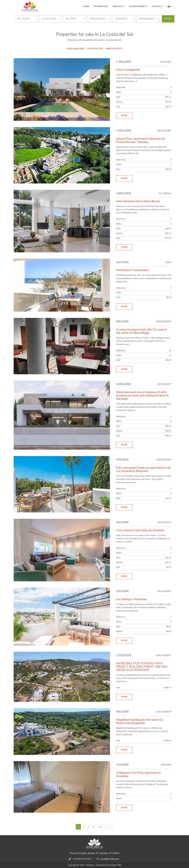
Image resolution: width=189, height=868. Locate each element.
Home (86, 6)
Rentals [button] (118, 6)
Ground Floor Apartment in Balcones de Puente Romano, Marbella (140, 140)
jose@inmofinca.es (110, 859)
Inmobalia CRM (114, 865)
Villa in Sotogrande (128, 70)
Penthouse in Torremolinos (132, 270)
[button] (170, 6)
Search (168, 19)
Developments (138, 6)
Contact (157, 6)
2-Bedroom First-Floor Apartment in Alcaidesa (138, 774)
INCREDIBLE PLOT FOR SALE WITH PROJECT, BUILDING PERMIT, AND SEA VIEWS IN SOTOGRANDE (142, 667)
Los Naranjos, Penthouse (131, 599)
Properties (101, 6)
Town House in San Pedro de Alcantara (140, 530)
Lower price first (95, 48)
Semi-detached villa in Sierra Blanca (138, 201)
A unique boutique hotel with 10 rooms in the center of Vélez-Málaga (141, 331)
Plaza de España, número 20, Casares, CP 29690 (94, 853)
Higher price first (114, 48)
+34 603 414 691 (82, 859)
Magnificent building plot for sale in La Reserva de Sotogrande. (140, 721)
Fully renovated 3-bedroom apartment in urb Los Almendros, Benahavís (143, 469)
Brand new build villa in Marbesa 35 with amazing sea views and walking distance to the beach (142, 396)
